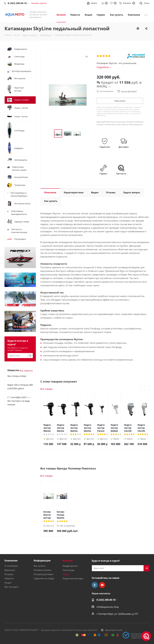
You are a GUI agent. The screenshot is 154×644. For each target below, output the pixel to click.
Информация (42, 561)
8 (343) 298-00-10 (106, 600)
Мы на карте (11, 587)
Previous (142, 388)
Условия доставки (43, 574)
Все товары (47, 389)
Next (147, 388)
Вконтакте (95, 585)
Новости (9, 578)
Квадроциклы (70, 566)
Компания (11, 561)
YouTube (102, 585)
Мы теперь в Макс (17, 376)
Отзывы (9, 574)
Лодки (66, 574)
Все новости (26, 371)
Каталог (68, 561)
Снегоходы (69, 570)
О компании (11, 566)
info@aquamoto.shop (108, 607)
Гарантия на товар (44, 578)
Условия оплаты (42, 570)
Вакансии (10, 570)
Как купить (40, 566)
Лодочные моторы (73, 578)
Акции (8, 583)
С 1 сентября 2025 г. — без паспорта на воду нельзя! (19, 401)
